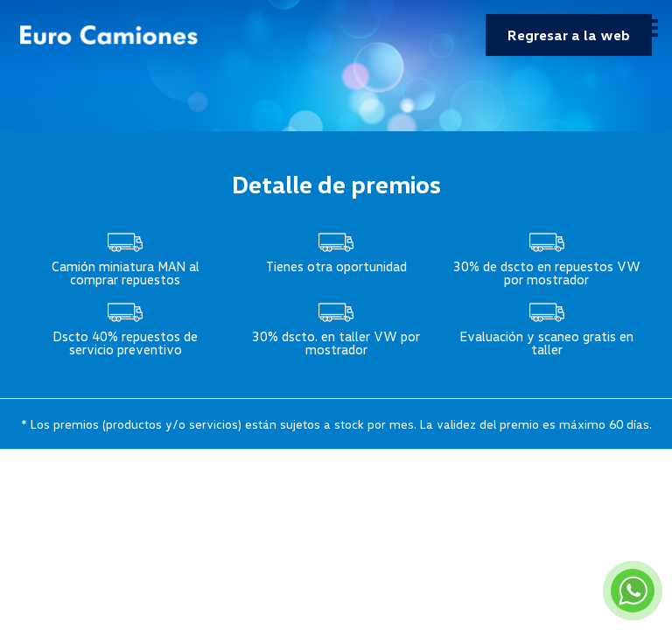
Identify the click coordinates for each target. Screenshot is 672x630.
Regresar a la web (569, 35)
